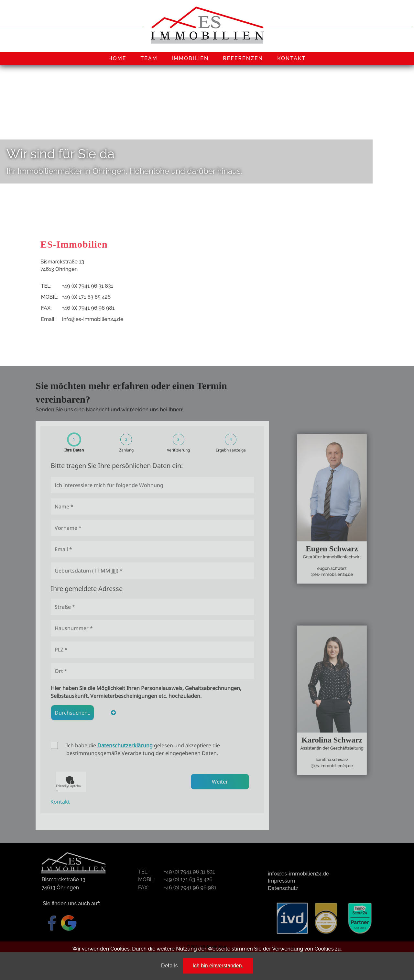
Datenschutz (283, 888)
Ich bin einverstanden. (218, 966)
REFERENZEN (243, 58)
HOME (117, 58)
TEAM (149, 58)
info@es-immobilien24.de (93, 319)
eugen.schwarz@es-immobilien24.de (332, 555)
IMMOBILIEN (190, 58)
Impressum (281, 881)
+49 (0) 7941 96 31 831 (88, 286)
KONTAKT (291, 58)
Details (169, 966)
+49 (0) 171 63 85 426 (86, 297)
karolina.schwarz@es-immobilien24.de (332, 746)
